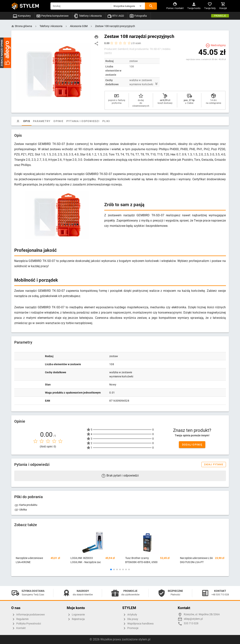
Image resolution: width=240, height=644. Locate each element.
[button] (128, 6)
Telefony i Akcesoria (88, 16)
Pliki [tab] (106, 121)
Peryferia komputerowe (52, 16)
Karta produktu (26, 505)
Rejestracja (76, 619)
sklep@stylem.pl (193, 619)
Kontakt (18, 628)
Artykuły (130, 615)
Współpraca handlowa (138, 624)
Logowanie (76, 615)
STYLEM (29, 6)
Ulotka (21, 510)
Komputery (22, 16)
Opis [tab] (27, 121)
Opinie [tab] (58, 121)
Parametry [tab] (42, 121)
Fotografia (138, 16)
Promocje (220, 16)
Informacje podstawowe (28, 615)
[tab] (18, 121)
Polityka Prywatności (26, 624)
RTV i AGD (116, 16)
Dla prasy (130, 619)
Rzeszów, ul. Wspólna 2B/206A (202, 614)
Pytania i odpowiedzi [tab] (83, 121)
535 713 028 (191, 623)
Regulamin (20, 619)
